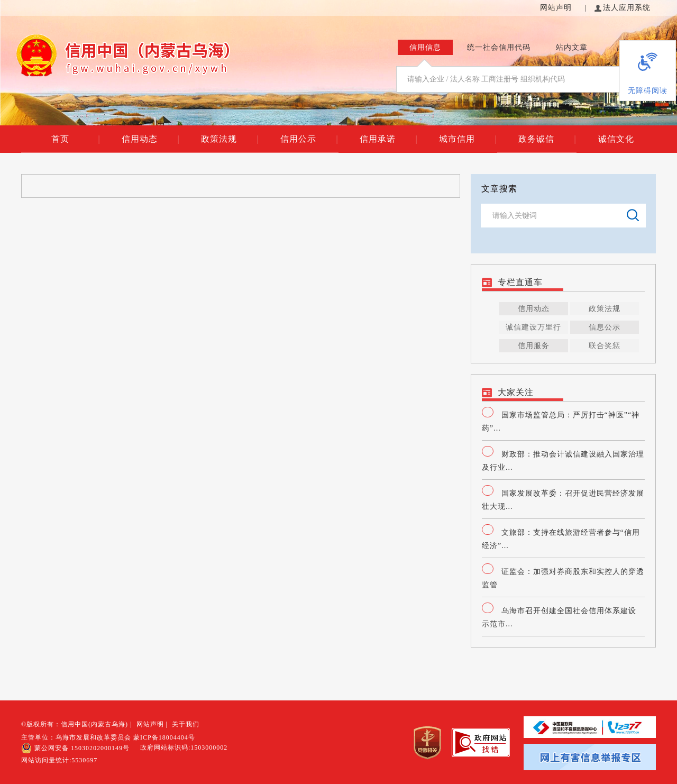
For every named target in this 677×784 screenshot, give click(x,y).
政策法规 (230, 139)
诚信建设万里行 (533, 327)
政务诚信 (547, 139)
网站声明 (557, 8)
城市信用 (468, 139)
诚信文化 (616, 139)
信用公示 (309, 139)
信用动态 (150, 139)
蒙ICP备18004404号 (164, 737)
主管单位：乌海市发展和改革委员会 (76, 737)
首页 (76, 139)
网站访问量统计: (59, 760)
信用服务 (534, 346)
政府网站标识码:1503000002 (184, 747)
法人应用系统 (623, 8)
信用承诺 (388, 139)
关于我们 (186, 724)
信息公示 (605, 327)
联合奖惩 (605, 346)
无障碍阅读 (648, 91)
